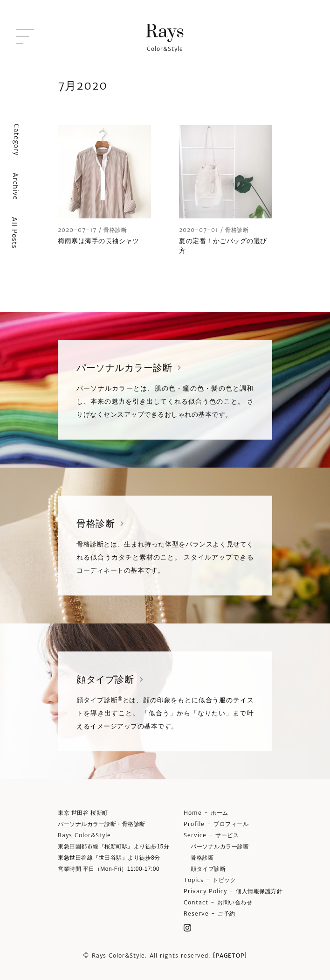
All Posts (14, 233)
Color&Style (165, 36)
